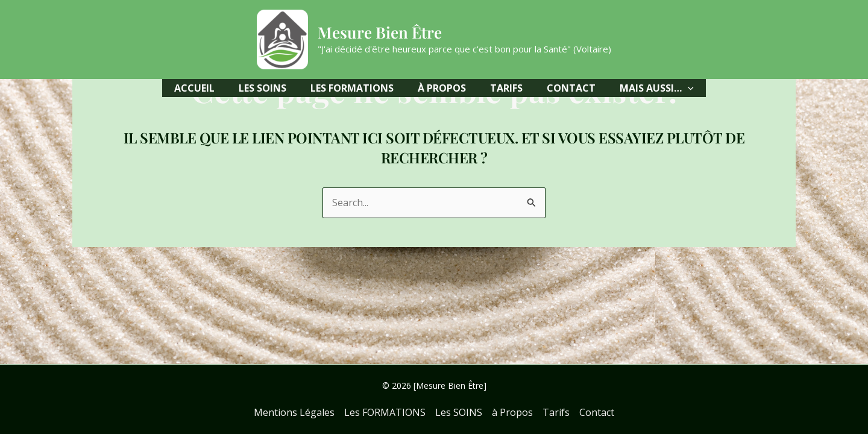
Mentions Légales (294, 412)
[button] (657, 88)
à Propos (512, 412)
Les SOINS (459, 412)
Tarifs (556, 412)
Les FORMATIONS (385, 412)
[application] (688, 88)
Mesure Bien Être (380, 32)
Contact (597, 412)
